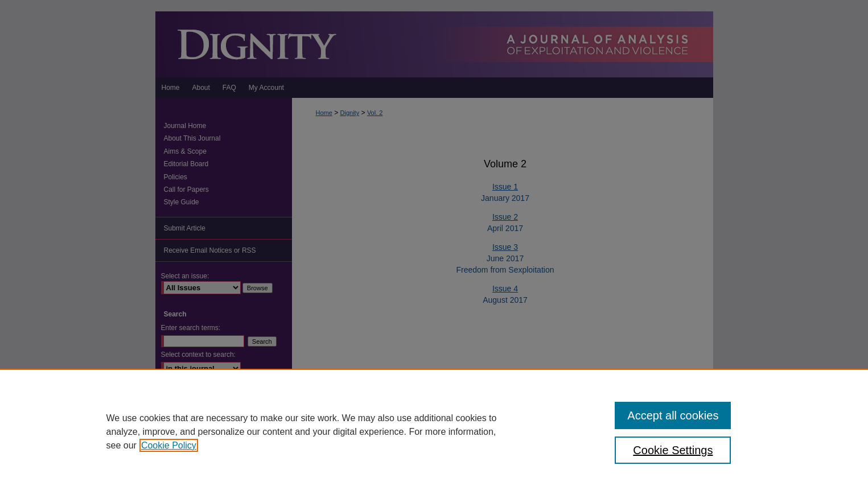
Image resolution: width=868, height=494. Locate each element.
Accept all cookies (673, 415)
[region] (434, 431)
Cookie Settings (673, 450)
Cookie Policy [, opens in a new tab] (169, 445)
